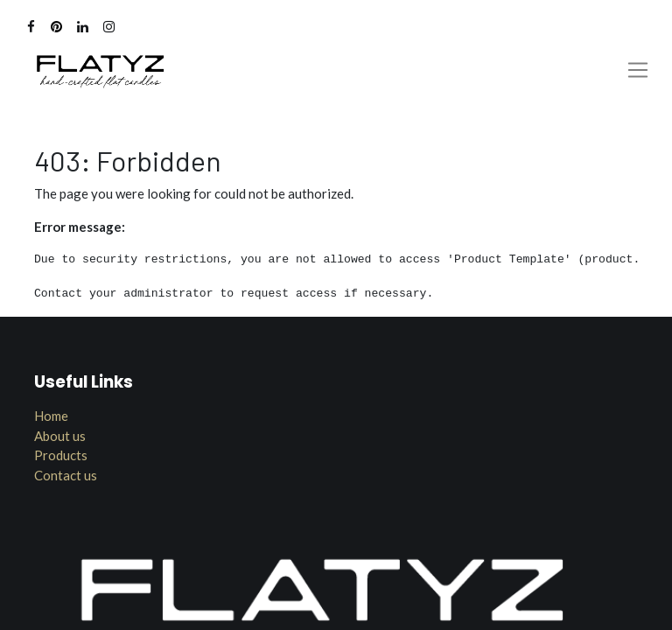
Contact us (66, 475)
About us (60, 436)
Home (51, 416)
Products (61, 455)
